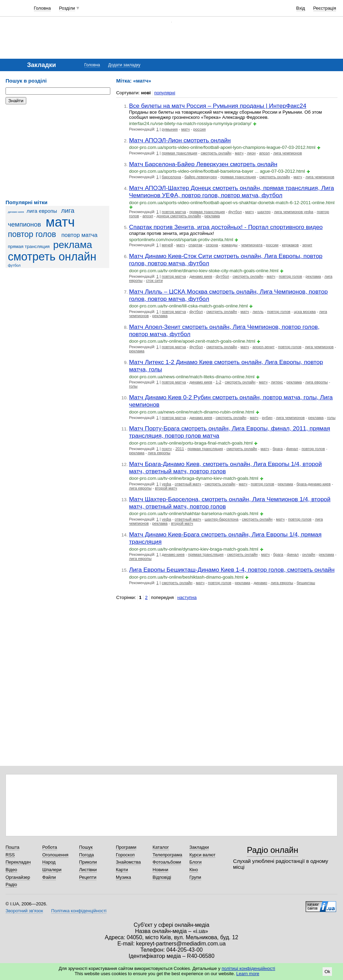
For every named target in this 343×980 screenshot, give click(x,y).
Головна (42, 8)
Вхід (301, 8)
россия (200, 129)
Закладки (199, 847)
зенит (307, 245)
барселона (171, 177)
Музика (123, 877)
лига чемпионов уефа (294, 212)
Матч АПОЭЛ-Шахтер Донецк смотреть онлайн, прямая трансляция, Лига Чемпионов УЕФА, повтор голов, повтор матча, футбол (231, 192)
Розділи (67, 8)
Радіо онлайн (273, 850)
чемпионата (252, 245)
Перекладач (18, 862)
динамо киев (16, 212)
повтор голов (32, 234)
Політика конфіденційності (79, 911)
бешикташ (306, 583)
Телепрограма (167, 855)
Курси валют (203, 855)
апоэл (264, 153)
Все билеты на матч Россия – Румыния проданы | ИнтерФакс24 (218, 106)
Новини (160, 870)
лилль (258, 312)
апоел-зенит (263, 347)
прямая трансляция (29, 246)
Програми (126, 847)
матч (60, 222)
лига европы (42, 211)
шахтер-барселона (222, 519)
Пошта (12, 847)
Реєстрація (325, 8)
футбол (14, 265)
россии (272, 245)
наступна (187, 597)
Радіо (11, 884)
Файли (49, 877)
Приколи (88, 862)
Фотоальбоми (167, 862)
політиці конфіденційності (248, 968)
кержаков (290, 245)
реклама (73, 245)
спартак (195, 245)
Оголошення (55, 855)
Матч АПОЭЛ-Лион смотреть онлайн (180, 140)
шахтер (264, 212)
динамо (260, 583)
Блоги (196, 862)
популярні (165, 93)
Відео (11, 870)
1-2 (219, 382)
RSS (10, 855)
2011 (180, 449)
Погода (87, 855)
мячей (167, 245)
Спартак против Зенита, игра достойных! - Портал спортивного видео (226, 227)
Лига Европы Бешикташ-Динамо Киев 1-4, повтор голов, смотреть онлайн (232, 570)
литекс (277, 382)
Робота (50, 847)
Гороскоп (125, 855)
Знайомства (128, 862)
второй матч (166, 488)
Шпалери (52, 870)
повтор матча (79, 235)
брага (277, 449)
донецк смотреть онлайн (179, 216)
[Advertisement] (57, 152)
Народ (49, 862)
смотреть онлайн (52, 257)
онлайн (309, 554)
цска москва (305, 312)
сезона (212, 245)
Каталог (161, 847)
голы (133, 386)
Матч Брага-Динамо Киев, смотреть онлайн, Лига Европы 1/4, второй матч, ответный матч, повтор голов (225, 468)
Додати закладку (124, 65)
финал (292, 449)
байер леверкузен (201, 177)
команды (230, 245)
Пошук (86, 847)
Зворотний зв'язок (24, 911)
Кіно (194, 870)
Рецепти (88, 877)
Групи (195, 877)
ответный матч (188, 484)
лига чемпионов (288, 153)
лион (251, 153)
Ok (327, 972)
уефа (166, 484)
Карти (122, 870)
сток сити (154, 280)
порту (167, 449)
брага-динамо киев (313, 484)
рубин (267, 418)
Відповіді (162, 877)
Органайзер (18, 877)
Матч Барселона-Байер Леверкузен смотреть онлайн (203, 164)
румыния (170, 129)
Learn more (248, 974)
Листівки (88, 870)
